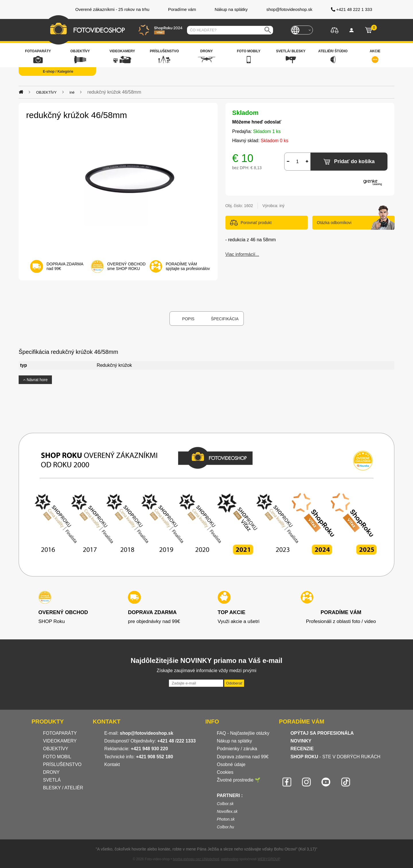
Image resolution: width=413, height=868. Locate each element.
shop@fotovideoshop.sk (147, 733)
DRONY (51, 772)
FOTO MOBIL (57, 757)
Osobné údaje (231, 764)
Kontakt (112, 764)
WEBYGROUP (269, 859)
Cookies (225, 772)
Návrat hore (35, 380)
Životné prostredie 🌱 (239, 780)
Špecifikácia (225, 319)
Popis (188, 319)
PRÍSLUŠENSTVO (62, 764)
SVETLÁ (52, 780)
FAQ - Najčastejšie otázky (243, 733)
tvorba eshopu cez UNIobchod (196, 859)
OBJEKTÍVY (56, 749)
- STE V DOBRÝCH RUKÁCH (336, 757)
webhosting (230, 859)
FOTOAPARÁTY (60, 733)
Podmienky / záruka (237, 749)
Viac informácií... (242, 254)
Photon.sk (226, 819)
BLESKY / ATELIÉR (63, 788)
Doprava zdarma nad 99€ (243, 757)
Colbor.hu (225, 827)
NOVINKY (301, 741)
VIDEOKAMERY (60, 741)
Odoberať (234, 683)
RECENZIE (302, 749)
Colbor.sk (225, 804)
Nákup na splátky (234, 741)
